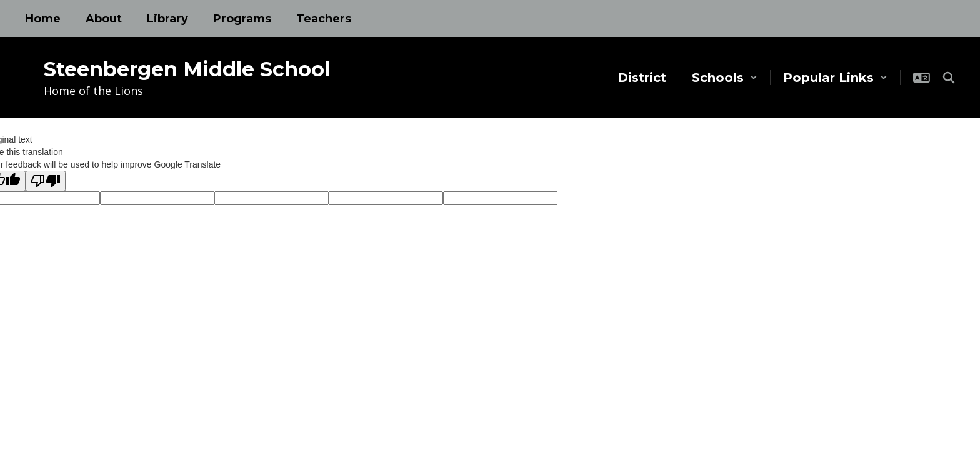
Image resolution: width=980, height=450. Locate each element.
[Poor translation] (46, 181)
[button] (725, 77)
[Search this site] (949, 77)
